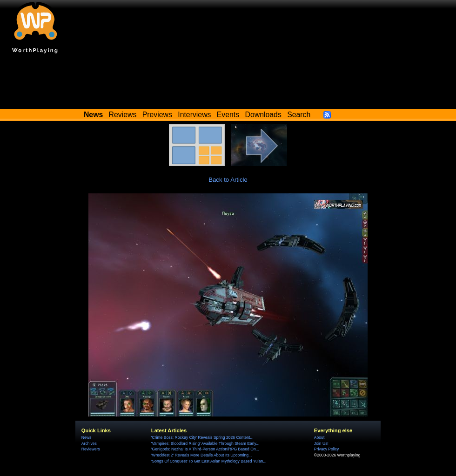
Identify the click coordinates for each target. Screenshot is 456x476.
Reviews (123, 115)
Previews (157, 115)
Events (228, 115)
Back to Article (228, 180)
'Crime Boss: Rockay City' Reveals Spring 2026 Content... (202, 437)
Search (299, 115)
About (319, 437)
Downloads (263, 115)
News (86, 437)
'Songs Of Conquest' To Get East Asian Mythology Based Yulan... (209, 461)
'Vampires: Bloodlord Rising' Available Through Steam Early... (205, 443)
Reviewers (91, 449)
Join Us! (321, 443)
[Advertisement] (228, 84)
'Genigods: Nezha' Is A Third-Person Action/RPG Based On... (205, 449)
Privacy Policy (326, 449)
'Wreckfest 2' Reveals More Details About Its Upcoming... (201, 455)
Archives (89, 443)
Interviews (194, 115)
